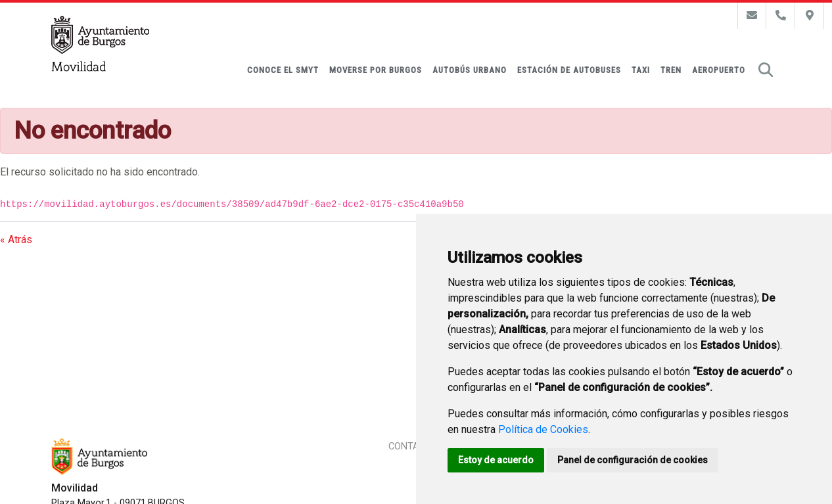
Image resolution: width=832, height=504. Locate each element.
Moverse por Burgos (376, 70)
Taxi (641, 70)
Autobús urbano (470, 70)
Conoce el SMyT (283, 70)
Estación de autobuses (569, 70)
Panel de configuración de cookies (633, 460)
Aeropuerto (719, 70)
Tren (671, 70)
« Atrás (16, 240)
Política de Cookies (543, 429)
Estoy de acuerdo (496, 460)
